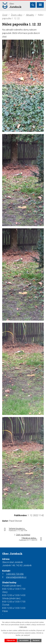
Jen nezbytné (24, 640)
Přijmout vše (11, 640)
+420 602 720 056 (15, 574)
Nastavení (36, 640)
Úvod (5, 15)
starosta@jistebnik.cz (16, 577)
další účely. (24, 627)
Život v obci (17, 15)
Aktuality (30, 15)
